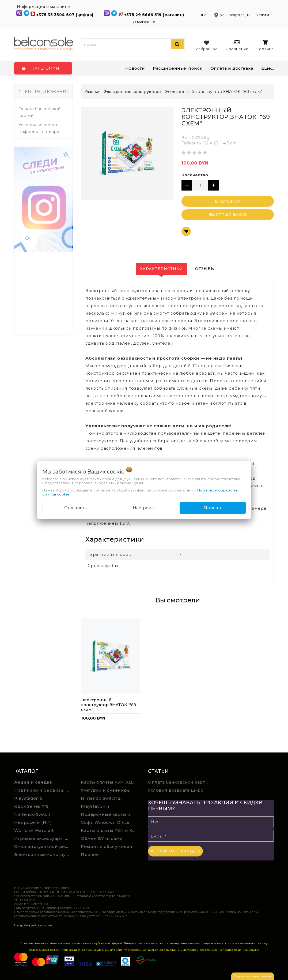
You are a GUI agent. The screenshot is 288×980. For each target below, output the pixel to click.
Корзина (265, 45)
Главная (93, 92)
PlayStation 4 (95, 806)
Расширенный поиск (178, 68)
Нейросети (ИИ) (33, 822)
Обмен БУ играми (102, 838)
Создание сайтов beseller (253, 976)
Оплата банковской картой (39, 112)
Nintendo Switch (32, 814)
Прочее (90, 854)
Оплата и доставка (232, 68)
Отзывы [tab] (205, 269)
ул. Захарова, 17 (232, 15)
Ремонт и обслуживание (110, 846)
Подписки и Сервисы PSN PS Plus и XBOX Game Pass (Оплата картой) (44, 790)
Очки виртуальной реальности (44, 846)
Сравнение (237, 45)
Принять (213, 508)
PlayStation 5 (28, 798)
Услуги (263, 15)
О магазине (144, 22)
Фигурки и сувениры (106, 790)
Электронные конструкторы (44, 854)
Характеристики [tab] (161, 269)
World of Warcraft (34, 830)
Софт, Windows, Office (105, 822)
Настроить (144, 508)
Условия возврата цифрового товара (39, 128)
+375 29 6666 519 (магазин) (155, 15)
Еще (203, 15)
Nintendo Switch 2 (101, 798)
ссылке (254, 950)
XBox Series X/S (31, 806)
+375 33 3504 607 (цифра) (66, 15)
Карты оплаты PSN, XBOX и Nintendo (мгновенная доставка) (110, 782)
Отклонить (75, 508)
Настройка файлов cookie (33, 925)
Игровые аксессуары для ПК (44, 838)
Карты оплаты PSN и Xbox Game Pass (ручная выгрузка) (110, 830)
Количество (195, 175)
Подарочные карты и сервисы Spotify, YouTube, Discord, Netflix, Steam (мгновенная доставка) (110, 814)
